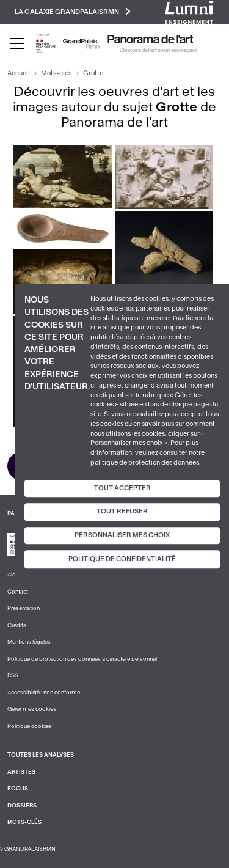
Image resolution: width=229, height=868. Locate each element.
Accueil (19, 73)
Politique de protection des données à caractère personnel (82, 659)
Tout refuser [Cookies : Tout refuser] (122, 511)
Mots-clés (56, 73)
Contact (18, 592)
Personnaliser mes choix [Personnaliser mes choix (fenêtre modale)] (122, 535)
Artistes (21, 772)
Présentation (24, 608)
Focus (18, 789)
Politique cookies (30, 726)
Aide (13, 575)
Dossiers (22, 806)
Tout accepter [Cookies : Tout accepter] (122, 488)
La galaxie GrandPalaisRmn (73, 11)
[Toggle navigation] (17, 43)
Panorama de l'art (150, 40)
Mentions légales (29, 642)
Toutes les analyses (41, 755)
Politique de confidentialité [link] (122, 560)
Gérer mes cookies (32, 709)
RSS (13, 675)
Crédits (17, 625)
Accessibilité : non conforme (44, 693)
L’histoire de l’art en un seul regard (158, 50)
